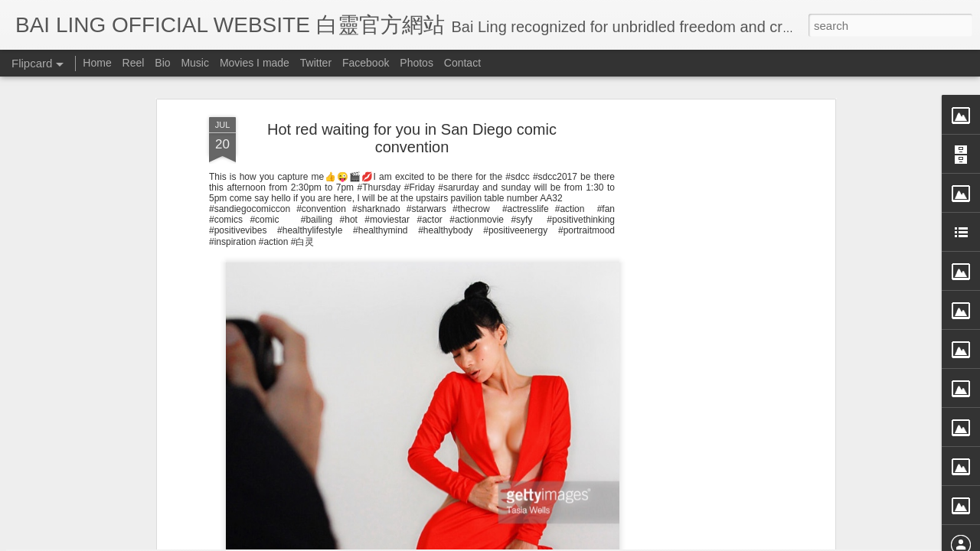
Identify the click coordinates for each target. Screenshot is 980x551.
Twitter (316, 63)
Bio (162, 63)
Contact (462, 63)
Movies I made (255, 63)
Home (97, 63)
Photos (416, 63)
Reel (134, 63)
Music (195, 63)
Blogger (585, 541)
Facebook (366, 63)
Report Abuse (630, 541)
